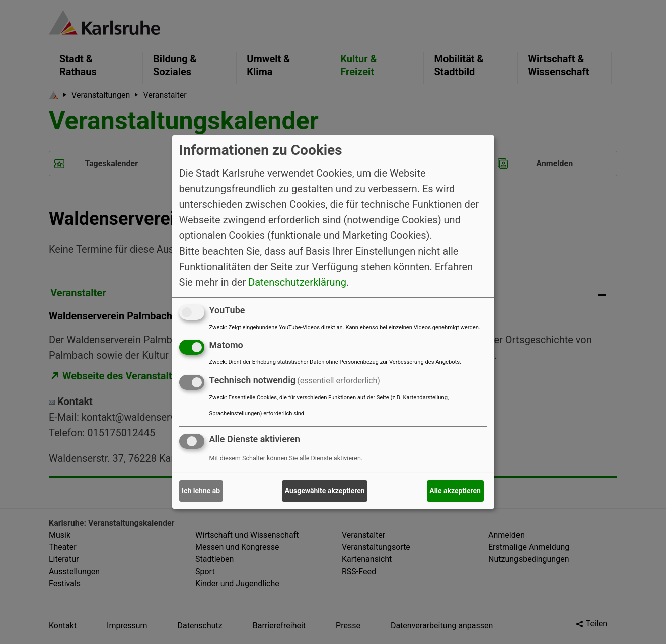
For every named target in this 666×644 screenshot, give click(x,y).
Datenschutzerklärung (297, 282)
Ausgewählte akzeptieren (325, 491)
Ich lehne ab (201, 491)
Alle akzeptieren (455, 491)
